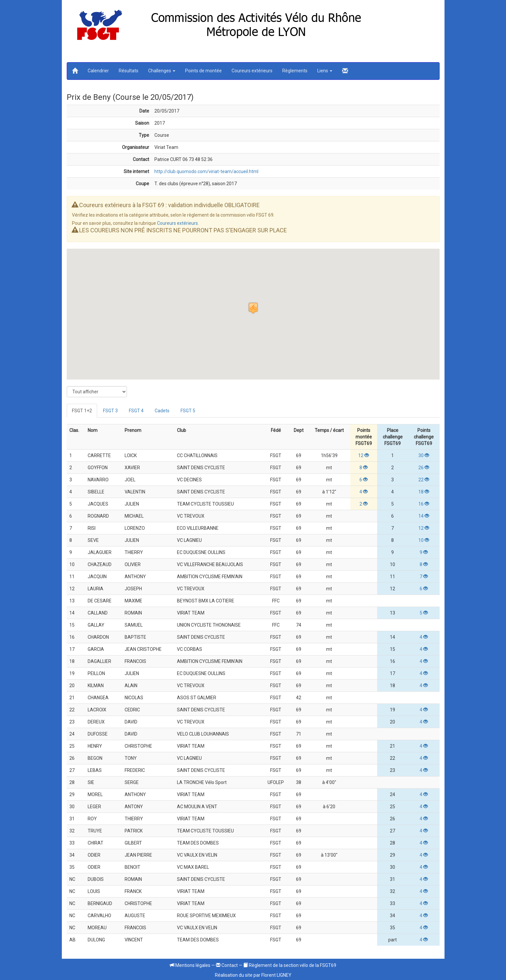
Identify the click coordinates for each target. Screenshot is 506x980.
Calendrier (98, 71)
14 (424, 516)
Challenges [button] (162, 71)
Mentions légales (190, 965)
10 (424, 540)
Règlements (295, 71)
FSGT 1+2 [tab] (82, 411)
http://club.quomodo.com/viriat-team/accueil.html (206, 171)
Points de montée (203, 71)
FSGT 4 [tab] (136, 411)
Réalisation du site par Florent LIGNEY (253, 975)
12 (364, 455)
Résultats (129, 71)
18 (424, 492)
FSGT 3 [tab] (110, 411)
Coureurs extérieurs (252, 71)
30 (424, 455)
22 (424, 480)
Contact (227, 965)
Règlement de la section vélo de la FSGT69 (290, 965)
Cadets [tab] (162, 411)
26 (424, 468)
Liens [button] (325, 71)
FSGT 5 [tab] (188, 411)
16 (424, 504)
